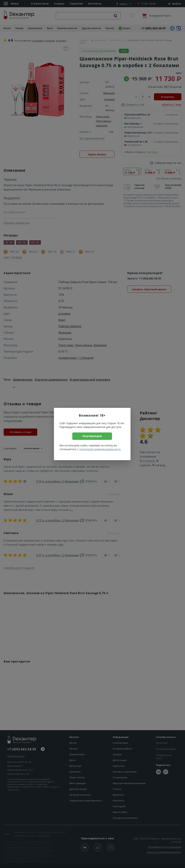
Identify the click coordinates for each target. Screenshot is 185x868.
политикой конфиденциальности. (100, 449)
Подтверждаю (92, 436)
